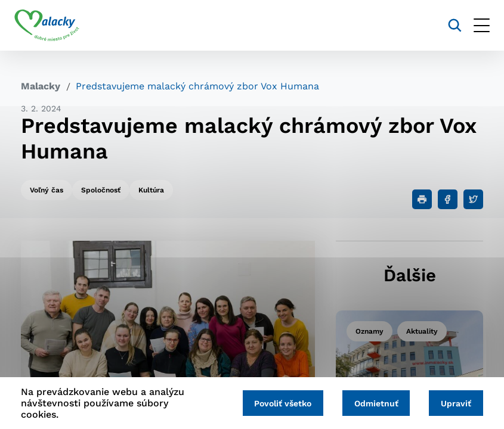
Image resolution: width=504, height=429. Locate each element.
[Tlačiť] (422, 199)
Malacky (41, 86)
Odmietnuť (372, 403)
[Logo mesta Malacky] (53, 26)
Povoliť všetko (276, 403)
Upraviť (455, 403)
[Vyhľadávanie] (448, 25)
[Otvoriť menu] (475, 25)
